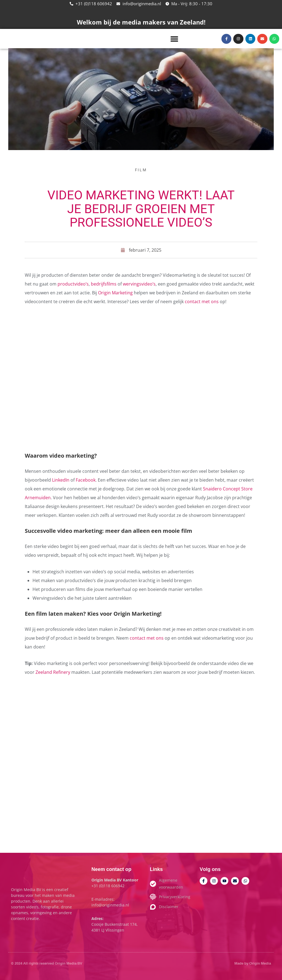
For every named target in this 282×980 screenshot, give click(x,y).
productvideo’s (73, 284)
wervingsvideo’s (139, 284)
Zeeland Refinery (53, 672)
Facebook (86, 480)
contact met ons (201, 302)
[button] (174, 39)
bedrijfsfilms (104, 284)
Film (141, 170)
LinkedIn (61, 480)
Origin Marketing (115, 293)
